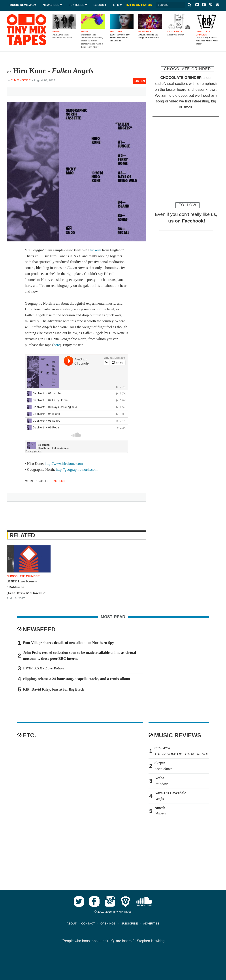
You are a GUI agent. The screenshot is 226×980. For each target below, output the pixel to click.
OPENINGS (108, 923)
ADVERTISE (151, 923)
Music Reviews (22, 5)
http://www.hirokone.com (64, 464)
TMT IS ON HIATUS (139, 5)
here (57, 345)
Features (76, 5)
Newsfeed (51, 5)
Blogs (99, 5)
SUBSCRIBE (129, 923)
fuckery (95, 250)
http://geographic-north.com (77, 470)
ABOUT (72, 923)
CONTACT (88, 923)
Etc (116, 5)
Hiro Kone (59, 481)
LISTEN (140, 81)
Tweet (31, 90)
